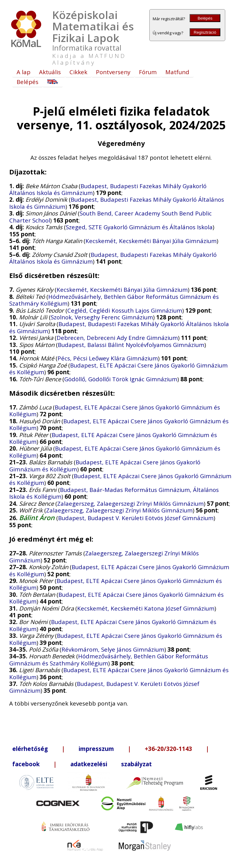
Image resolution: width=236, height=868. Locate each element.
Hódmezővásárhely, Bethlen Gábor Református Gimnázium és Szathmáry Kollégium (114, 300)
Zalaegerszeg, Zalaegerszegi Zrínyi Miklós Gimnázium (130, 503)
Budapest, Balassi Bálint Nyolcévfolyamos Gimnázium (131, 345)
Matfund (177, 72)
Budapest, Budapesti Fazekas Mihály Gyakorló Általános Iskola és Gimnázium (117, 203)
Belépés (205, 18)
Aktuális (50, 72)
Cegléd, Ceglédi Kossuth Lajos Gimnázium (125, 310)
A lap (24, 72)
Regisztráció (205, 32)
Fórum (148, 72)
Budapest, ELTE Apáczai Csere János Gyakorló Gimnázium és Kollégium (118, 369)
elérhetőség (30, 749)
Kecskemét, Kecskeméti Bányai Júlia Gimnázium (151, 241)
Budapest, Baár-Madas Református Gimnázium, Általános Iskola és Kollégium (114, 493)
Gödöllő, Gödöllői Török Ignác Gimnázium (121, 379)
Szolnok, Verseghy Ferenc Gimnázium (102, 317)
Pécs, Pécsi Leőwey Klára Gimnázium (108, 358)
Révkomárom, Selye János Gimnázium (113, 649)
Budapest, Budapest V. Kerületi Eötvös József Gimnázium (136, 518)
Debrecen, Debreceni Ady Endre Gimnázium (117, 338)
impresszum (96, 749)
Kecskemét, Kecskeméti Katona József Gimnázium (146, 608)
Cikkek (78, 72)
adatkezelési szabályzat (111, 764)
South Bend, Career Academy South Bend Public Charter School (110, 217)
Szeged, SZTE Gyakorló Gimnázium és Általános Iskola (139, 227)
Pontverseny (113, 72)
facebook (26, 764)
